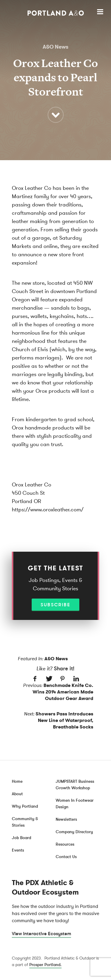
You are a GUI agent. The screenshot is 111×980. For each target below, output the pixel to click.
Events (18, 850)
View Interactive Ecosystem (41, 934)
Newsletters (66, 819)
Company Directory (74, 832)
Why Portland (25, 806)
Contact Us (66, 857)
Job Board (21, 838)
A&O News (55, 47)
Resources (65, 844)
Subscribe (55, 605)
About (17, 794)
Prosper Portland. (45, 965)
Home (17, 781)
